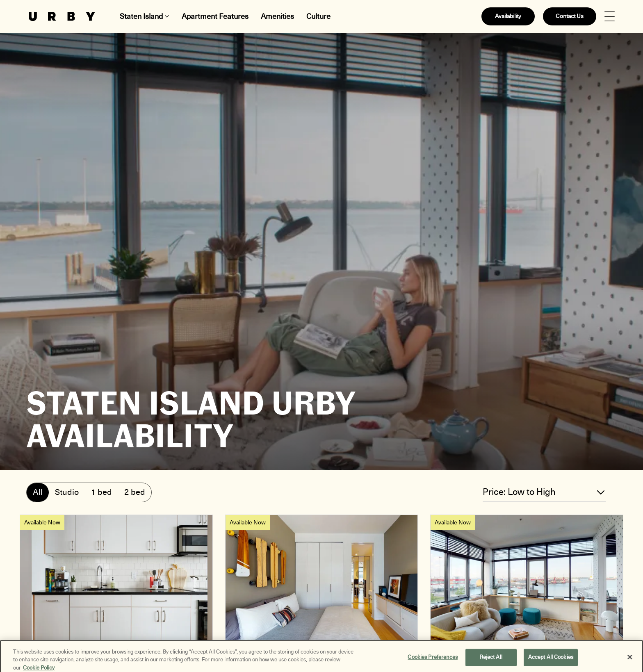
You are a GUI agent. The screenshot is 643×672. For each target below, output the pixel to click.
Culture (318, 16)
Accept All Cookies (551, 660)
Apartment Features (215, 16)
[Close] (630, 660)
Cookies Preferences (432, 660)
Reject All (491, 660)
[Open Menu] (610, 17)
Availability (508, 16)
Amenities (277, 16)
